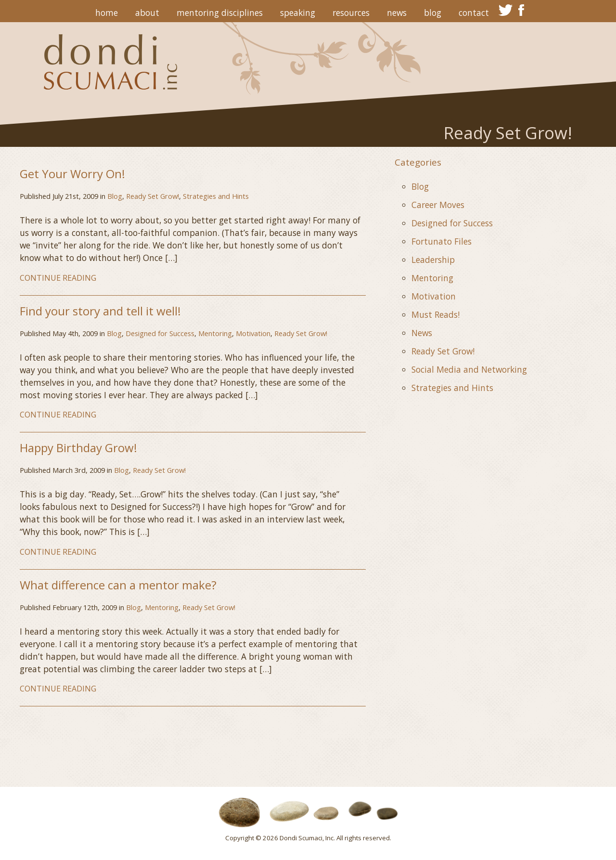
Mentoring (215, 333)
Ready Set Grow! (153, 196)
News (397, 13)
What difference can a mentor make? (118, 585)
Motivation (253, 333)
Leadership (433, 260)
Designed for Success (160, 333)
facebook (522, 10)
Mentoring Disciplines (220, 13)
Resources (351, 13)
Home (107, 13)
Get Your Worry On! (72, 174)
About (147, 13)
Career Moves (438, 205)
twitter (506, 10)
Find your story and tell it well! (100, 311)
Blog (433, 13)
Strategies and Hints (216, 196)
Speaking (298, 13)
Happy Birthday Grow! (78, 448)
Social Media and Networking (469, 369)
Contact (474, 13)
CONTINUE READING (58, 278)
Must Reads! (436, 314)
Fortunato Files (442, 241)
